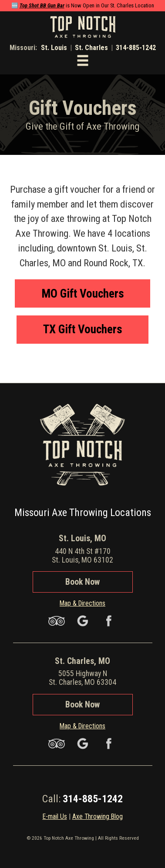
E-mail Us (55, 816)
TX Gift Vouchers (83, 329)
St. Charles (91, 48)
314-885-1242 (136, 48)
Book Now (82, 582)
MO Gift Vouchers (83, 294)
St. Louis (54, 48)
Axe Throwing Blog (98, 816)
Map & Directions (82, 603)
